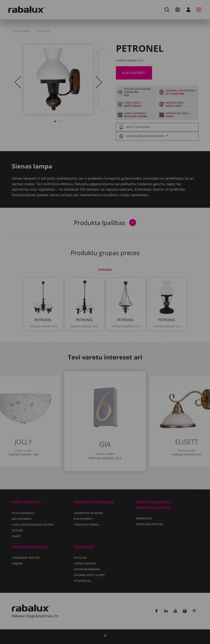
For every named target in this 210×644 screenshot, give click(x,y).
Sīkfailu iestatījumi (79, 336)
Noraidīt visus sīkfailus (127, 336)
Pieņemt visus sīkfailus (105, 346)
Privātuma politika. (115, 325)
